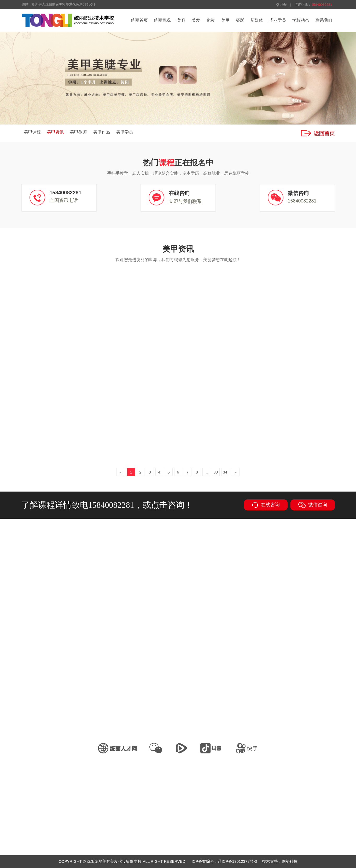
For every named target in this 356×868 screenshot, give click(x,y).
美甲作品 (102, 132)
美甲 (225, 20)
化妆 (211, 20)
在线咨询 (266, 505)
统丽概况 (162, 20)
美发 (196, 20)
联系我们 (324, 20)
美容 (181, 20)
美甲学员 (125, 132)
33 (216, 472)
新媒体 (257, 20)
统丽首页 (139, 20)
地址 (282, 5)
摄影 (240, 20)
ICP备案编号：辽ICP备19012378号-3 (224, 861)
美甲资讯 (55, 132)
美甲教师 (78, 132)
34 (225, 472)
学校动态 (301, 20)
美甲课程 (32, 132)
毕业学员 (278, 20)
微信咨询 (313, 505)
